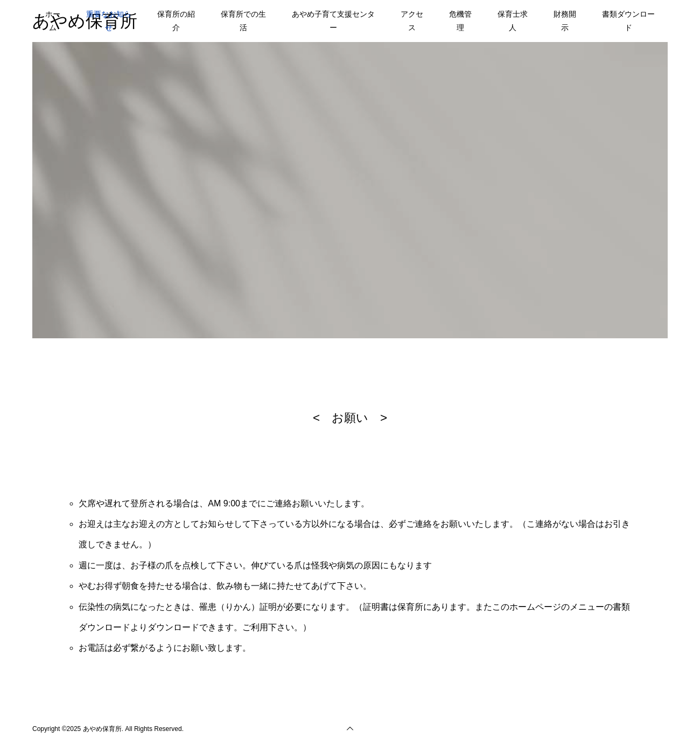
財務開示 (565, 21)
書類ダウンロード (628, 21)
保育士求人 (513, 21)
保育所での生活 (243, 21)
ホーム (53, 21)
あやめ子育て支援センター (333, 21)
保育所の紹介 (176, 21)
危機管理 (460, 21)
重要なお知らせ (109, 21)
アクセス (412, 21)
